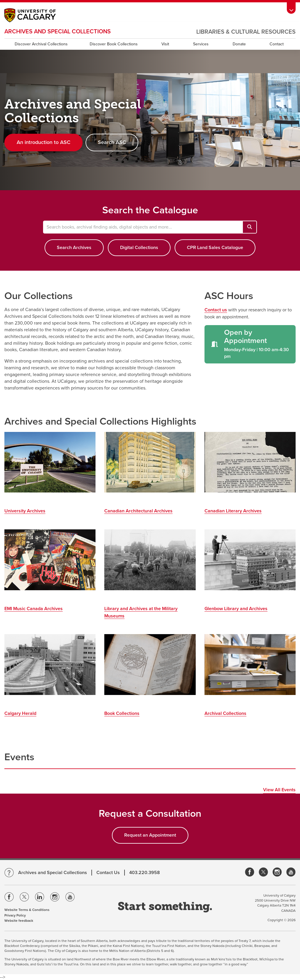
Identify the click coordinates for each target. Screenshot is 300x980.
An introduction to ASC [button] (44, 142)
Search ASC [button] (112, 142)
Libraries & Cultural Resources (246, 32)
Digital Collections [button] (139, 248)
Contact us (216, 310)
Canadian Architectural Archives (138, 511)
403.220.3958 (145, 873)
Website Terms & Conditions (27, 910)
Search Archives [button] (74, 248)
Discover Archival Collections (41, 44)
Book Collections (122, 713)
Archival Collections (225, 713)
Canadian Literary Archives (233, 511)
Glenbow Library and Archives (236, 609)
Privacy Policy (15, 915)
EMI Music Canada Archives (34, 609)
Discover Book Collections (114, 44)
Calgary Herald (20, 713)
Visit (165, 44)
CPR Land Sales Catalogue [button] (215, 248)
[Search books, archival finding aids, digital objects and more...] (250, 227)
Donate (239, 44)
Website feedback (19, 921)
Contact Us (108, 873)
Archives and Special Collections (58, 32)
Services (201, 44)
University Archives (25, 511)
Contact (277, 44)
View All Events (279, 790)
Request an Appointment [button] (150, 835)
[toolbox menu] (291, 8)
